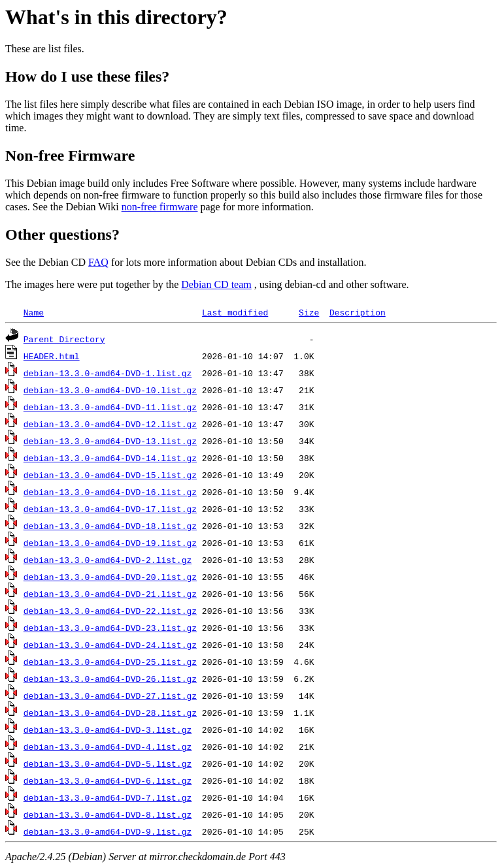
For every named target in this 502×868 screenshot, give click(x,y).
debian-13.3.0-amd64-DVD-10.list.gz (110, 390)
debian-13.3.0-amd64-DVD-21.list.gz (110, 594)
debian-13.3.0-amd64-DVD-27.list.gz (110, 696)
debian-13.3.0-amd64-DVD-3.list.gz (108, 730)
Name (34, 312)
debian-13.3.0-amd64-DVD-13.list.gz (110, 441)
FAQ (98, 262)
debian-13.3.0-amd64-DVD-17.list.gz (110, 509)
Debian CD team (216, 284)
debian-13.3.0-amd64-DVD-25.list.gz (110, 662)
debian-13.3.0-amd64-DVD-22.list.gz (110, 611)
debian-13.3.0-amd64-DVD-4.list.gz (108, 747)
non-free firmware (160, 207)
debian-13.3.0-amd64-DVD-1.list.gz (108, 373)
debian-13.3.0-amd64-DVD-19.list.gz (110, 543)
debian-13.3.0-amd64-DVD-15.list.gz (110, 475)
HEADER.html (52, 356)
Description (358, 312)
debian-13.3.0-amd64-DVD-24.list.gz (110, 645)
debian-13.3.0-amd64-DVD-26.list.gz (110, 679)
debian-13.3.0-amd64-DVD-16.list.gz (110, 492)
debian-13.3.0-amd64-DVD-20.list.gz (110, 577)
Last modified (235, 312)
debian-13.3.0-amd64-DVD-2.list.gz (108, 560)
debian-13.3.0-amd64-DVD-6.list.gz (108, 780)
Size (309, 312)
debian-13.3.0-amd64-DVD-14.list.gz (110, 458)
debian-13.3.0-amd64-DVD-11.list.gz (110, 407)
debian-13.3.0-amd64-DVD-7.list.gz (108, 797)
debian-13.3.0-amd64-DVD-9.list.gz (108, 831)
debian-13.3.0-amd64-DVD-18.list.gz (110, 526)
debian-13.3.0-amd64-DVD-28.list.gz (110, 713)
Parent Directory (64, 339)
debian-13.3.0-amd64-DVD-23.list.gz (110, 628)
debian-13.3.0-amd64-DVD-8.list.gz (108, 814)
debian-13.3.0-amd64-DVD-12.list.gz (110, 424)
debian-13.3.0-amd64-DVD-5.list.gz (108, 764)
